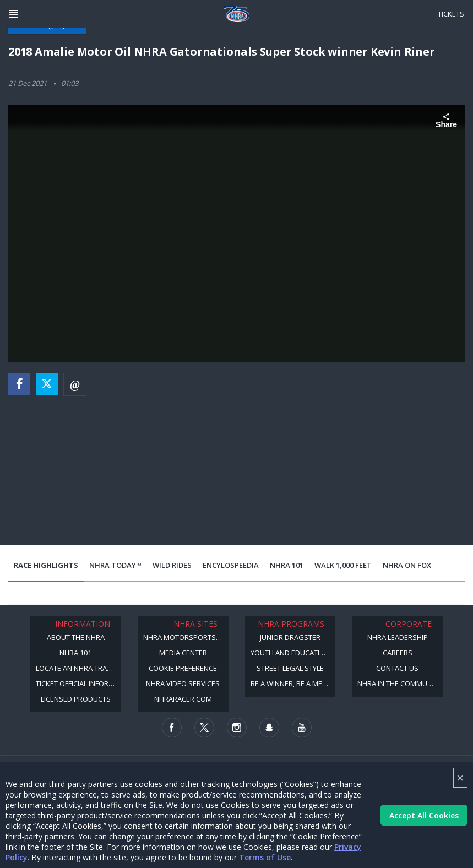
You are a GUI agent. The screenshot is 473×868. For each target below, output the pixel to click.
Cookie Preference (183, 668)
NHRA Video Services (183, 683)
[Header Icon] (14, 14)
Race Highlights (46, 565)
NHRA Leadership (398, 637)
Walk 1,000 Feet (343, 565)
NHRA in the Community (399, 683)
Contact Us (397, 668)
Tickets (451, 14)
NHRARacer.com (183, 699)
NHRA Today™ (115, 565)
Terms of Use (265, 857)
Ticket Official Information (78, 683)
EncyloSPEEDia (231, 565)
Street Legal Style (290, 668)
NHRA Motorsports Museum (186, 637)
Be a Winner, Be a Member (293, 683)
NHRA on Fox (407, 565)
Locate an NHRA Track (76, 668)
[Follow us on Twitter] (204, 728)
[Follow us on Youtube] (302, 728)
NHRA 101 (287, 565)
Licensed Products (76, 699)
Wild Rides (172, 565)
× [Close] (460, 777)
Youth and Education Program (293, 653)
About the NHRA (76, 637)
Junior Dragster (290, 637)
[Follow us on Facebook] (172, 728)
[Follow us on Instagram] (237, 728)
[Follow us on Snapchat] (269, 728)
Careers (398, 653)
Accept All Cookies (424, 815)
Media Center (183, 653)
